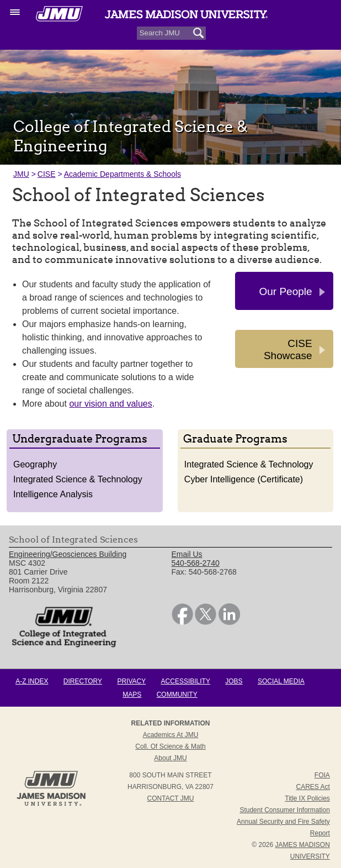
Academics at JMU (171, 735)
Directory (83, 681)
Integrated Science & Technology (78, 479)
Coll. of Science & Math (170, 746)
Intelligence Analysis (53, 494)
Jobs (234, 681)
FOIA (322, 775)
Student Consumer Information (284, 810)
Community (177, 695)
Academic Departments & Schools (122, 174)
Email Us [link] (187, 554)
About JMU (170, 758)
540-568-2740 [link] (196, 563)
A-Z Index (32, 681)
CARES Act (313, 787)
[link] (182, 622)
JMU (21, 174)
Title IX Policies (307, 798)
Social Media (281, 681)
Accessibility (186, 681)
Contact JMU (171, 798)
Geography (35, 464)
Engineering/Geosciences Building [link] (68, 554)
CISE (47, 174)
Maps (132, 695)
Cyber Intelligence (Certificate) (244, 479)
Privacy (131, 681)
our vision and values (110, 404)
